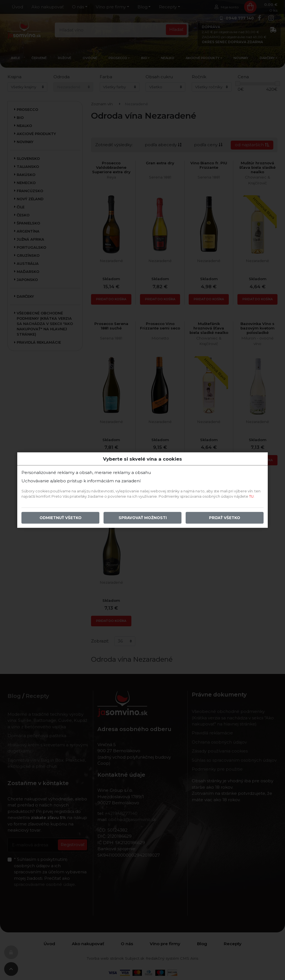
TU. (252, 496)
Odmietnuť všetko (61, 518)
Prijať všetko (225, 518)
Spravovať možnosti (143, 518)
